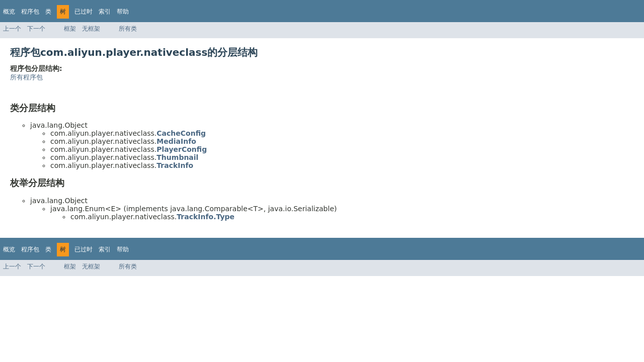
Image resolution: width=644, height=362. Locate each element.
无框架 (91, 29)
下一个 (36, 29)
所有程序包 (26, 77)
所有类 (128, 29)
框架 (70, 29)
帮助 (123, 12)
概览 (9, 12)
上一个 (12, 29)
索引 (105, 12)
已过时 (84, 12)
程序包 (30, 12)
